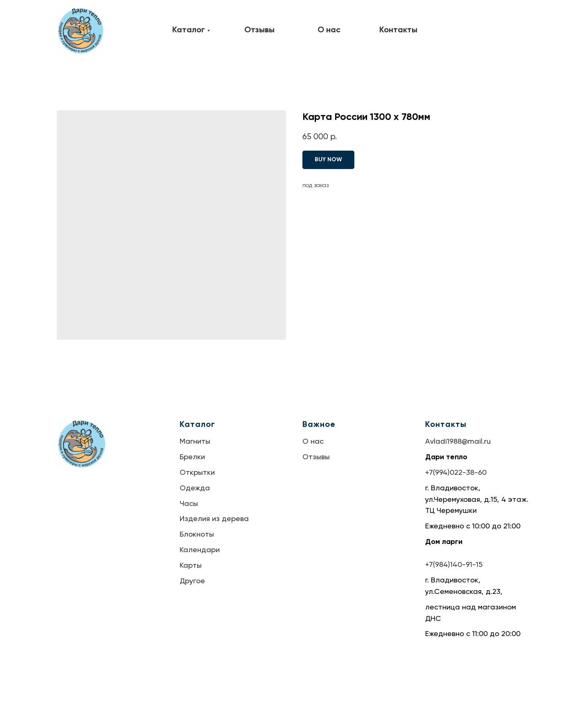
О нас (313, 442)
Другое (192, 581)
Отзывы (316, 457)
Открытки (197, 473)
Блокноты (197, 535)
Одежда (195, 488)
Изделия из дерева (214, 519)
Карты (191, 566)
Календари (200, 550)
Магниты (195, 442)
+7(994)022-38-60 (456, 473)
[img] (80, 31)
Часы (189, 504)
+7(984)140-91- (451, 565)
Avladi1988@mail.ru (458, 442)
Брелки (192, 457)
